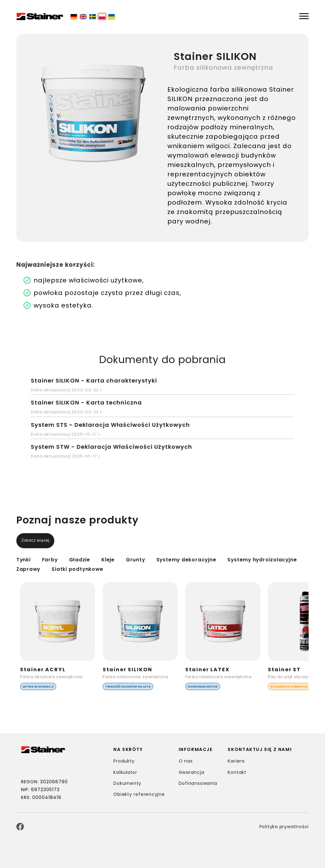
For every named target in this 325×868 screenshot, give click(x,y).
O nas (186, 761)
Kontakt (237, 772)
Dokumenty (128, 783)
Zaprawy (99, 569)
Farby (56, 559)
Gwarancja (192, 772)
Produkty (124, 761)
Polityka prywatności (283, 827)
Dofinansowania (198, 783)
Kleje (123, 559)
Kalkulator (126, 772)
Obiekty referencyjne (140, 794)
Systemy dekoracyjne (217, 559)
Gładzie (90, 559)
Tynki (25, 559)
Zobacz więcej (40, 541)
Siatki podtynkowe (158, 569)
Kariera (236, 761)
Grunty (155, 559)
